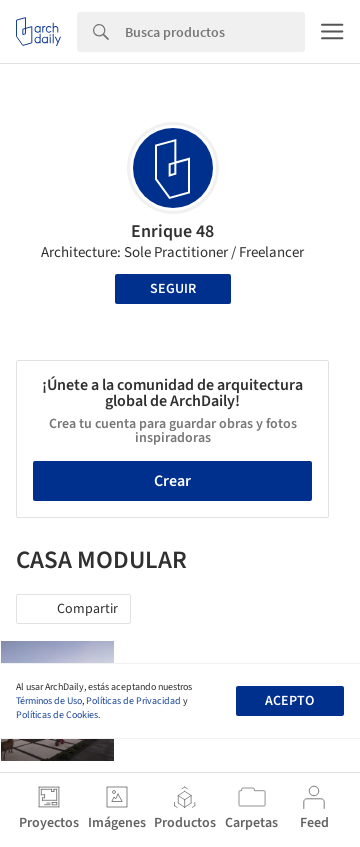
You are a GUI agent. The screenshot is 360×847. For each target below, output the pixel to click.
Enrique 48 (172, 231)
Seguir (173, 289)
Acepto (289, 701)
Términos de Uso (49, 701)
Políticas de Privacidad (133, 701)
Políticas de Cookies (57, 715)
